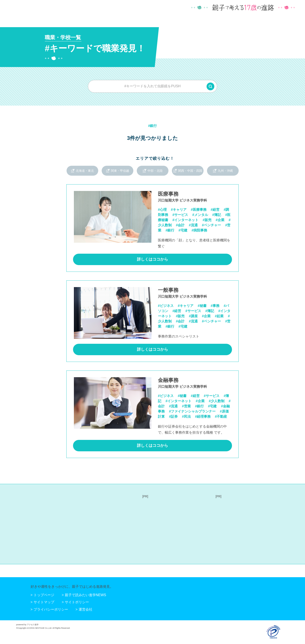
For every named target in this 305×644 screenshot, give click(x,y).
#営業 (186, 406)
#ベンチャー (211, 225)
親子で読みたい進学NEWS (86, 595)
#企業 (220, 220)
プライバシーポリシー (51, 609)
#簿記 (217, 215)
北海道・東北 (85, 171)
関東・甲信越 (120, 171)
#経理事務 (203, 417)
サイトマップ (44, 602)
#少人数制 (217, 401)
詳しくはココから (152, 259)
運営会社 (86, 609)
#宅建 (183, 230)
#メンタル (200, 215)
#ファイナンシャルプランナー (192, 411)
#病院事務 (199, 230)
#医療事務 (199, 210)
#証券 (173, 417)
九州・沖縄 (225, 171)
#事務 (215, 306)
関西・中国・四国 (190, 171)
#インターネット (185, 220)
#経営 (215, 210)
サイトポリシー (77, 602)
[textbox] (152, 86)
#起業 (219, 316)
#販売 (207, 220)
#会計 (180, 225)
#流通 (193, 225)
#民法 (186, 417)
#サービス (180, 215)
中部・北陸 (155, 171)
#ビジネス (166, 306)
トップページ (44, 595)
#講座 (193, 316)
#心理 (162, 210)
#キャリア (179, 210)
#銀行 (170, 230)
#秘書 (202, 306)
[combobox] (152, 86)
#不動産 (221, 417)
